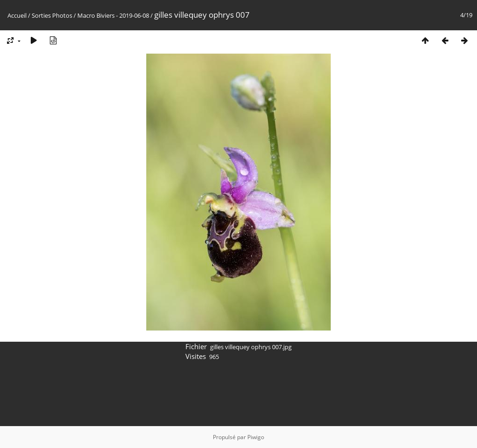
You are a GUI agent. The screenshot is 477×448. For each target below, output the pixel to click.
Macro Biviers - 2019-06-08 (113, 15)
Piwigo (256, 437)
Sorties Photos (52, 15)
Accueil (17, 15)
